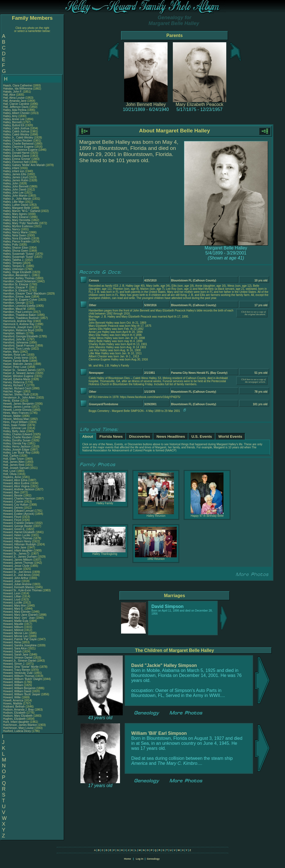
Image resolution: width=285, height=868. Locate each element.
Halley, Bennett (13, 122)
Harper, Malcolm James (18, 364)
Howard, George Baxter (18, 526)
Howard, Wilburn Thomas (19, 676)
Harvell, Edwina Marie (17, 379)
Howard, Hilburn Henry (17, 541)
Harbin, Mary (11, 352)
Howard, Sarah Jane (16, 655)
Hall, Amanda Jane (15, 101)
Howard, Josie (12, 581)
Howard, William (13, 682)
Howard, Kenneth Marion (19, 587)
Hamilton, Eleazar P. (16, 287)
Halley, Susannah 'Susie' (19, 257)
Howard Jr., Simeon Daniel (19, 661)
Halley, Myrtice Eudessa (18, 226)
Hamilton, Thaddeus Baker (19, 315)
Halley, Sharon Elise (15, 248)
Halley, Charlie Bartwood (18, 144)
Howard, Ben (12, 492)
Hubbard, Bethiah (14, 707)
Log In (140, 859)
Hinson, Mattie (12, 416)
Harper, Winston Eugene (18, 376)
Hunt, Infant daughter (17, 722)
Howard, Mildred (14, 630)
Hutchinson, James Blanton (20, 725)
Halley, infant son (14, 171)
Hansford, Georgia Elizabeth (21, 336)
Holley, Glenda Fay (15, 443)
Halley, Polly (11, 245)
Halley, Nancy (12, 229)
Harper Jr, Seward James (19, 373)
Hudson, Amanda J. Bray (19, 710)
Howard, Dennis (13, 508)
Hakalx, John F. (13, 92)
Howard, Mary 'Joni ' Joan (19, 618)
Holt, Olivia (10, 474)
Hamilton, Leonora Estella (19, 306)
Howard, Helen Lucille (17, 535)
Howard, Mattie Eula (16, 621)
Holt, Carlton (11, 456)
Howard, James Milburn (18, 560)
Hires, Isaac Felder (15, 425)
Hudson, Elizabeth (15, 713)
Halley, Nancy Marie (15, 232)
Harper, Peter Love (15, 367)
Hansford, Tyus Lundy (17, 349)
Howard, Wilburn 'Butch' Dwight (22, 679)
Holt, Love (10, 471)
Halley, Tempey (13, 263)
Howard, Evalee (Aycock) (19, 514)
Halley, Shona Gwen (16, 251)
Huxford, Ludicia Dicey (17, 731)
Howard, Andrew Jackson (19, 489)
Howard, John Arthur (16, 578)
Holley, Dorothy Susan (17, 440)
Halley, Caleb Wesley (16, 134)
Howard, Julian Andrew (17, 584)
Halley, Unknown (14, 269)
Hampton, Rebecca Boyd (19, 330)
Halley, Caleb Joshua (16, 128)
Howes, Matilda (13, 703)
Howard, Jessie (13, 569)
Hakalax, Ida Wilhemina (18, 89)
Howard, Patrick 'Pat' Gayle (20, 639)
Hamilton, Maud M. (15, 309)
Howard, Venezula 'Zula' (18, 673)
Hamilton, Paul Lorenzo (18, 312)
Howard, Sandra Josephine (20, 645)
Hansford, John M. (14, 339)
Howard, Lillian (13, 596)
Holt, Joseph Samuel (16, 468)
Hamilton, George (14, 303)
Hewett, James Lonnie (17, 407)
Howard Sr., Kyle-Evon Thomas (22, 590)
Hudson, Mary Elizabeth (18, 716)
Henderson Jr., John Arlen (19, 398)
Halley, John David (15, 190)
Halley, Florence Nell (16, 162)
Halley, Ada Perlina (15, 110)
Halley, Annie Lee (14, 119)
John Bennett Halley (146, 104)
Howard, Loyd (12, 599)
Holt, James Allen (14, 462)
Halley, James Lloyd (15, 177)
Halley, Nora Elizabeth (17, 238)
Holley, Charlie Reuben (17, 437)
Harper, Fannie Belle (16, 361)
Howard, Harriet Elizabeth (19, 532)
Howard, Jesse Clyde (16, 566)
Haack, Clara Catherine (18, 86)
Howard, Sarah (13, 651)
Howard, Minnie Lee (15, 633)
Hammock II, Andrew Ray (19, 324)
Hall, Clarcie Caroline (16, 104)
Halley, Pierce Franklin (17, 242)
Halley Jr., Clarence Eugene (20, 150)
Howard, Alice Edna (15, 480)
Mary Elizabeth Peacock (200, 104)
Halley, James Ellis (15, 174)
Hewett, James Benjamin (19, 404)
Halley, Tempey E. (14, 266)
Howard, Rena (12, 642)
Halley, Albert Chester (16, 113)
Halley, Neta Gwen (15, 235)
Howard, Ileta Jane (15, 547)
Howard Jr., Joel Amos (17, 575)
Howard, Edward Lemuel (18, 511)
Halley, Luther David (15, 205)
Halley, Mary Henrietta (17, 220)
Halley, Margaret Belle (17, 208)
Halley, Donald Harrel (16, 153)
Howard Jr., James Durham (20, 557)
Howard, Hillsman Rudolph (19, 544)
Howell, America (13, 700)
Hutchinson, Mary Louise (18, 728)
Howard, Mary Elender (17, 612)
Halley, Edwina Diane (16, 156)
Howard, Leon (12, 593)
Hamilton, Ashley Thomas (19, 278)
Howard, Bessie (13, 495)
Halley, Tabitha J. (13, 260)
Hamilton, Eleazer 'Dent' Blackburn (24, 294)
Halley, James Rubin (16, 180)
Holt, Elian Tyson (13, 459)
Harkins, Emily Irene (15, 358)
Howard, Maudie (14, 624)
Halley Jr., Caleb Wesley (18, 138)
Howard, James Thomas (18, 563)
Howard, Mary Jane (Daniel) (20, 615)
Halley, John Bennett (16, 186)
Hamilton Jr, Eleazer (16, 290)
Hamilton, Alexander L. (17, 275)
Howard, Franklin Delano (18, 523)
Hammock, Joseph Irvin (18, 327)
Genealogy (153, 859)
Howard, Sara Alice (15, 648)
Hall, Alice (10, 95)
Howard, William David (17, 691)
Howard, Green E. (14, 529)
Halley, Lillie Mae (13, 202)
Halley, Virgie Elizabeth (17, 272)
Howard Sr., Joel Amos (17, 572)
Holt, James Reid (14, 465)
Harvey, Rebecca (14, 382)
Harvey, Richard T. (14, 385)
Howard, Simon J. (14, 664)
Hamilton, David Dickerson (19, 281)
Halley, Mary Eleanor (16, 217)
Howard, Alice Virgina (16, 486)
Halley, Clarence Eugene (18, 147)
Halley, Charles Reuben (18, 141)
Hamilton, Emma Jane (17, 297)
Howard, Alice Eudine (16, 483)
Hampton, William (14, 333)
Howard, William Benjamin (19, 688)
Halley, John (11, 183)
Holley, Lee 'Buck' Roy (17, 453)
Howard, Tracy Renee (17, 670)
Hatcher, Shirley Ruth (16, 395)
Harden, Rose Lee (14, 355)
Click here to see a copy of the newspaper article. (254, 381)
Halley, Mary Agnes (15, 214)
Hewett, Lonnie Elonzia (17, 410)
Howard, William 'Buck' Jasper (22, 694)
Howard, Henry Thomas (18, 538)
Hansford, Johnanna (16, 342)
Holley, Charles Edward (18, 434)
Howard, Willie (12, 697)
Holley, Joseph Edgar (16, 450)
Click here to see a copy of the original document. (254, 313)
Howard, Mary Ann (14, 606)
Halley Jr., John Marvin (17, 199)
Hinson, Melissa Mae (16, 419)
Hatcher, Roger (13, 391)
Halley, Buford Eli (14, 125)
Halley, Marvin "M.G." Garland (22, 211)
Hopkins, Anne (12, 477)
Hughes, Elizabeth (15, 719)
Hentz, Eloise (12, 401)
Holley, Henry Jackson (17, 447)
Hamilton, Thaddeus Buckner (21, 318)
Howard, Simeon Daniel (18, 658)
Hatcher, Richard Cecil (17, 388)
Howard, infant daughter (18, 551)
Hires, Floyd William (15, 422)
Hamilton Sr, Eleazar (16, 284)
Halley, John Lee (13, 193)
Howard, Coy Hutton (16, 505)
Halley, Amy (11, 116)
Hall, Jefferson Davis (16, 107)
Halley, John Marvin (15, 196)
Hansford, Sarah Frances (19, 346)
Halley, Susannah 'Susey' (19, 254)
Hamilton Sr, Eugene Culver (20, 300)
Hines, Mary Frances (16, 413)
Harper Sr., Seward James (19, 370)
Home (127, 859)
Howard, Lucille (13, 603)
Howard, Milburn (14, 627)
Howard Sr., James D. (17, 554)
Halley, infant (11, 168)
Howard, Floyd (12, 517)
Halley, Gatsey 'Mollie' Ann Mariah (24, 165)
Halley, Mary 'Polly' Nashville (21, 223)
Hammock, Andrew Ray (18, 321)
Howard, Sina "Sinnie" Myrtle (21, 667)
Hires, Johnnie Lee (15, 428)
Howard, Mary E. (13, 609)
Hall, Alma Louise (14, 98)
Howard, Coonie (13, 502)
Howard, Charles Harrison (19, 499)
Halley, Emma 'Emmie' (17, 159)
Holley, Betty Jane (14, 431)
